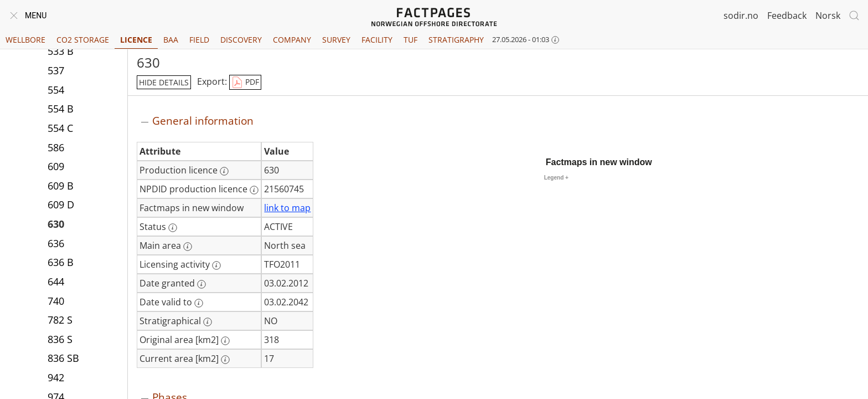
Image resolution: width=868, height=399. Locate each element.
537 (56, 71)
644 (56, 283)
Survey (336, 40)
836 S (60, 340)
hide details (164, 82)
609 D (61, 206)
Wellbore (25, 40)
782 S (60, 321)
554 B (61, 110)
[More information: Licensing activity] (216, 265)
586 (56, 149)
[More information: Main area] (188, 247)
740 (56, 302)
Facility (377, 40)
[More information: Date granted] (201, 284)
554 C (60, 129)
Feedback (787, 16)
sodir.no (741, 16)
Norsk (828, 16)
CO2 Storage (83, 40)
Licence (136, 40)
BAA (171, 40)
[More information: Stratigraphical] (208, 322)
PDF (245, 83)
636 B (61, 263)
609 (56, 167)
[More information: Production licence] (224, 171)
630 (56, 225)
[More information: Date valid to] (199, 303)
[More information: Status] (173, 228)
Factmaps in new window (599, 162)
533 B (61, 52)
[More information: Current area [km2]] (225, 360)
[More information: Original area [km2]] (225, 341)
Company (292, 40)
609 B (61, 187)
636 (56, 244)
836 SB (63, 359)
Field (199, 40)
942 (56, 378)
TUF (410, 40)
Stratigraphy (456, 40)
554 (56, 91)
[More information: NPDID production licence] (254, 190)
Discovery (241, 40)
